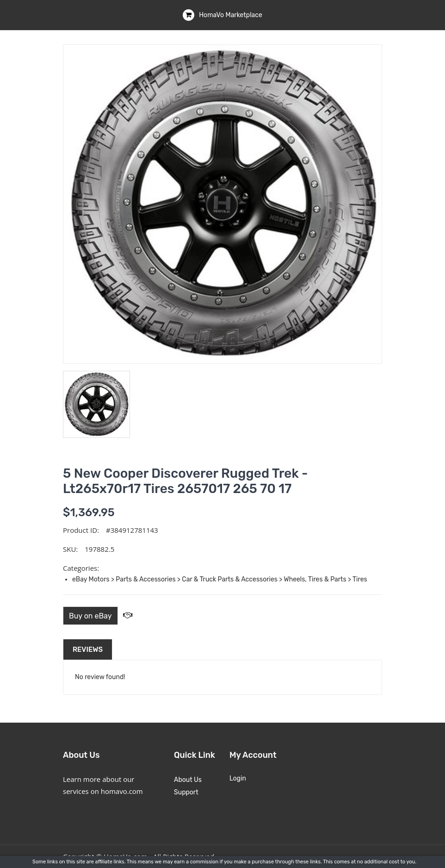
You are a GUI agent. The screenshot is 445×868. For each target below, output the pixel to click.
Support (186, 792)
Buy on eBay (90, 616)
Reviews (88, 649)
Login (238, 778)
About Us (188, 780)
